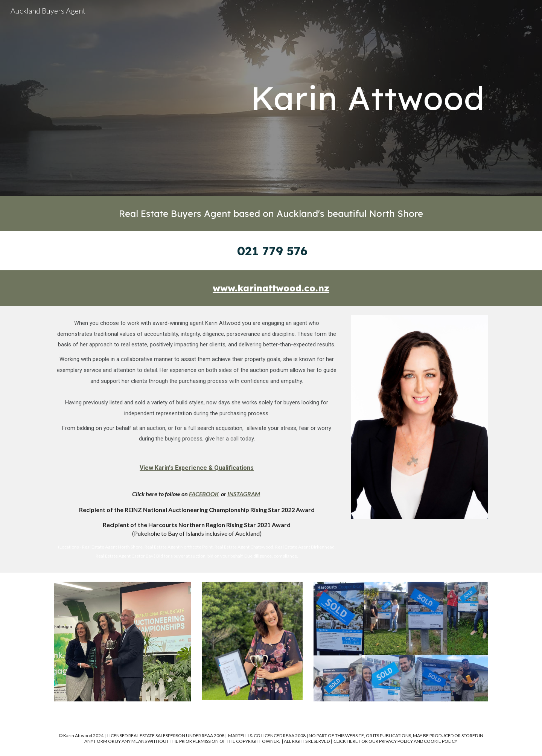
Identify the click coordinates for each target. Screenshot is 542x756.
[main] (345, 98)
